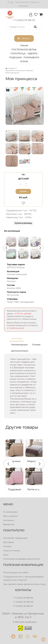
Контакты (23, 6)
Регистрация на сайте (16, 572)
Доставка (8, 542)
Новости (35, 2)
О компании (10, 512)
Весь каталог (11, 516)
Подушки (15, 57)
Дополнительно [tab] (20, 351)
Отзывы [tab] (36, 345)
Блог (6, 555)
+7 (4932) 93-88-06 (23, 602)
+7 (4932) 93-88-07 (23, 606)
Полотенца (18, 53)
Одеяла (33, 53)
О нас (10, 2)
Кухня (24, 61)
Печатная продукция (15, 538)
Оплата (7, 546)
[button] (24, 27)
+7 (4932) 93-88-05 (23, 598)
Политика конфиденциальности (22, 559)
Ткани (24, 45)
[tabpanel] (23, 386)
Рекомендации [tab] (19, 345)
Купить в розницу (23, 223)
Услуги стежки (12, 551)
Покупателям (22, 2)
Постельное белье (24, 49)
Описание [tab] (17, 339)
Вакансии (9, 524)
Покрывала (31, 57)
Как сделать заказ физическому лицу (24, 584)
